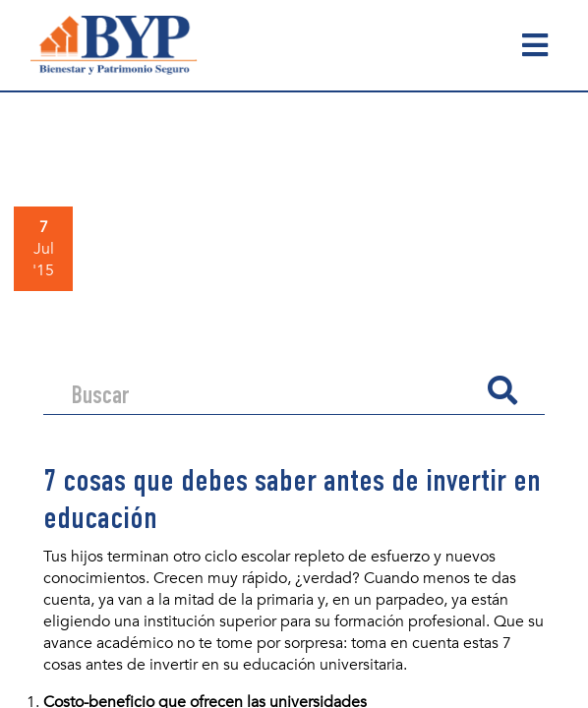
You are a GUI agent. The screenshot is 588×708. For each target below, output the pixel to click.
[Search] (271, 390)
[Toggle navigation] (535, 45)
